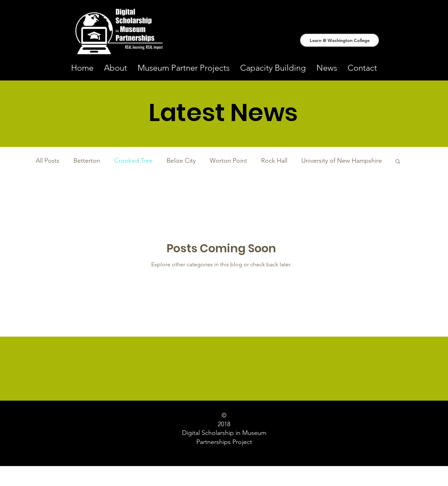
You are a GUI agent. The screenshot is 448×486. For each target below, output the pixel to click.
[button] (398, 162)
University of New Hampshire (342, 161)
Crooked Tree (133, 161)
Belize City (181, 161)
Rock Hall (274, 161)
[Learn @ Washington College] (339, 40)
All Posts (48, 161)
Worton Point (228, 161)
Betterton (87, 161)
